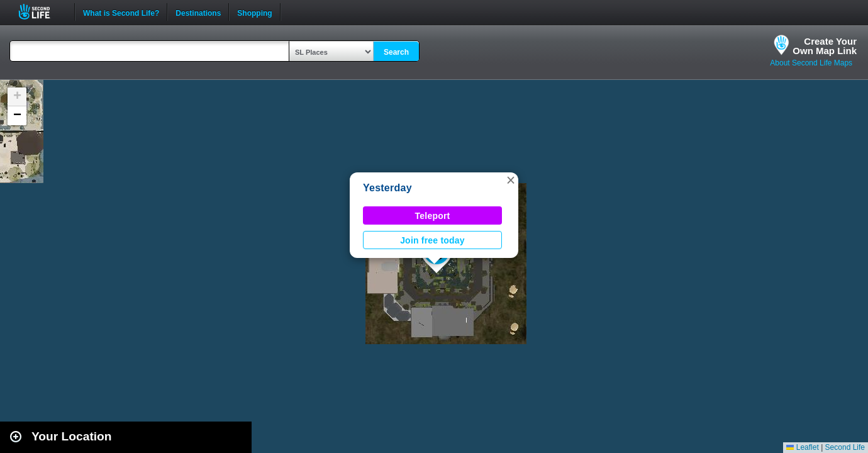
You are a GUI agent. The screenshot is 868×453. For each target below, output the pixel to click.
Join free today (432, 240)
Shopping (254, 12)
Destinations (198, 12)
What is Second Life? (121, 12)
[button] (511, 180)
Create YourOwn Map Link (825, 46)
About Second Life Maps (811, 63)
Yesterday (387, 188)
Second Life (41, 12)
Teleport (433, 216)
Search (396, 52)
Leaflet (802, 447)
